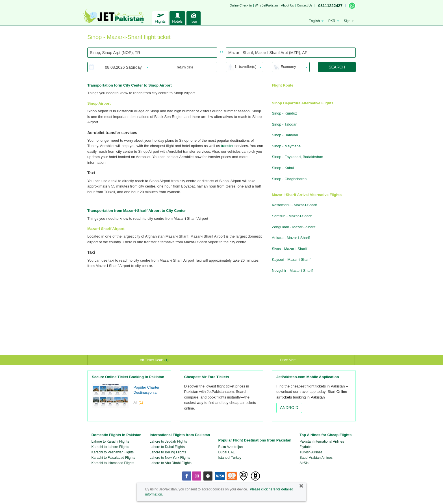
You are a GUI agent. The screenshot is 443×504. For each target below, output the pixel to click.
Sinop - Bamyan (285, 135)
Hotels (177, 17)
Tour (194, 17)
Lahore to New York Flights (170, 458)
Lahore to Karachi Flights (110, 441)
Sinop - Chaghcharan (289, 179)
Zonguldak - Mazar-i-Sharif (294, 227)
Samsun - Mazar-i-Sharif (292, 216)
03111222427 (330, 6)
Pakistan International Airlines (322, 441)
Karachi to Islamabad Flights (113, 463)
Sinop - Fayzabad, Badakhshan (297, 157)
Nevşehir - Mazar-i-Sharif (292, 271)
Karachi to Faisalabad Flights (113, 458)
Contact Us (305, 5)
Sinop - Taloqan (285, 124)
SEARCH (337, 67)
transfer (227, 146)
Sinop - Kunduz (284, 113)
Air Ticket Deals (154, 360)
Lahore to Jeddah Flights (168, 441)
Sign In (349, 21)
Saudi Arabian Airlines (316, 458)
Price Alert (288, 360)
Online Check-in (241, 5)
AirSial (304, 463)
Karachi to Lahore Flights (110, 447)
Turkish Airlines (311, 452)
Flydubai (306, 447)
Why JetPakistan (266, 5)
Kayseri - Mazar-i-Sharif (291, 259)
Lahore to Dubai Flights (167, 447)
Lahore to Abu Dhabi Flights (171, 463)
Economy (288, 67)
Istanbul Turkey (230, 458)
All (138, 402)
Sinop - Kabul (283, 168)
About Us (287, 5)
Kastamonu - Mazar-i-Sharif (294, 205)
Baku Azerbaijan (231, 447)
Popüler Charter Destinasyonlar (146, 390)
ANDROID (289, 408)
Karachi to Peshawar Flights (113, 452)
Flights (160, 17)
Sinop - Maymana (286, 146)
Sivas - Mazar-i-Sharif (289, 249)
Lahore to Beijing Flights (168, 452)
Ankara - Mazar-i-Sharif (291, 238)
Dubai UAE (227, 452)
